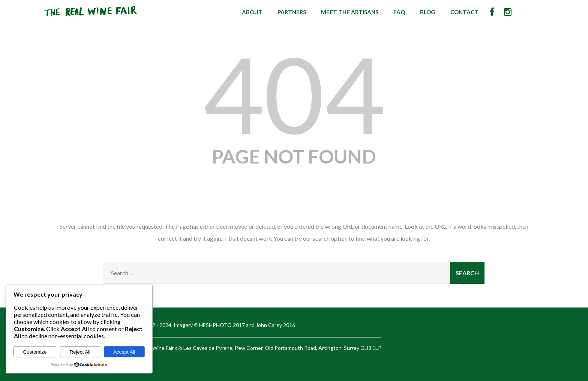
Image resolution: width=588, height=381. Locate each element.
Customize (35, 352)
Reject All (80, 352)
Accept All (124, 352)
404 (294, 93)
